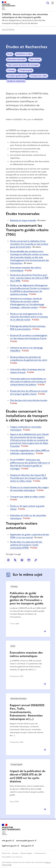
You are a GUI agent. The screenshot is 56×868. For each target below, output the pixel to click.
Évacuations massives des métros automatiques (26, 654)
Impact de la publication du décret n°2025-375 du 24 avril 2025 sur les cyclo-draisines (28, 776)
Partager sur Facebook (8, 560)
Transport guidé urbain (17, 76)
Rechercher (48, 3)
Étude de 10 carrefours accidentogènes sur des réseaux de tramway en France (29, 337)
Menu (53, 3)
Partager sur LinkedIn (22, 560)
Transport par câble (39, 76)
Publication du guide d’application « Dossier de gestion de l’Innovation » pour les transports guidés (27, 598)
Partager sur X (15, 560)
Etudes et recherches (16, 81)
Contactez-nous (40, 853)
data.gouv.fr (26, 846)
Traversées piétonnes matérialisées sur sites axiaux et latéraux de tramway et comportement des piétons (28, 382)
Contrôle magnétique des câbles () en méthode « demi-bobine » (30, 452)
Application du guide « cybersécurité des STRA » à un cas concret (30, 536)
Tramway (11, 70)
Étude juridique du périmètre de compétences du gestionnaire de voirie (28, 358)
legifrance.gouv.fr (9, 846)
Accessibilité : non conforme (12, 857)
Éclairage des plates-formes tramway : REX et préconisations (28, 328)
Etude (10, 54)
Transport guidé (25, 70)
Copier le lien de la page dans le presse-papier (36, 560)
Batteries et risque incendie (23, 220)
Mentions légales (26, 853)
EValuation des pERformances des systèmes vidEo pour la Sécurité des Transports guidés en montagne (30, 464)
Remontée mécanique (16, 60)
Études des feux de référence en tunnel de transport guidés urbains (29, 392)
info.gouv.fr (7, 841)
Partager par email (29, 560)
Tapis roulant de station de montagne (23, 65)
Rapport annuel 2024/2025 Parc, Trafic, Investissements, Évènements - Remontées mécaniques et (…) (27, 712)
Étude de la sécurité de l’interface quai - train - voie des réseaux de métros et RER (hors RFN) (29, 278)
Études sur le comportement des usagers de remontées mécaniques (29, 489)
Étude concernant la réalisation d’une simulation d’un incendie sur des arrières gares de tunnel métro (29, 244)
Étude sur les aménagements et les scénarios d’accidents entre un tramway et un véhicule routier (29, 317)
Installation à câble (24, 54)
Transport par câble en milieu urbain (27, 497)
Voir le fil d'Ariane (8, 29)
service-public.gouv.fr (25, 841)
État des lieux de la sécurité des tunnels (29, 400)
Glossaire (15, 853)
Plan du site (6, 853)
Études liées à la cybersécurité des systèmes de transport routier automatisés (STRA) (26, 545)
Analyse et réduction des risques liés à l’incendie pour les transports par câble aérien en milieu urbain (29, 478)
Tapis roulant (35, 60)
